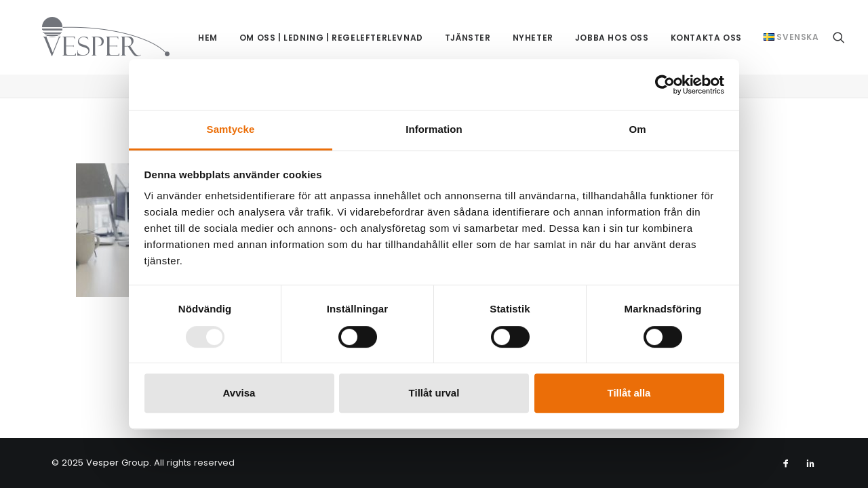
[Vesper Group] (87, 30)
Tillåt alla (629, 393)
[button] (839, 34)
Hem (197, 35)
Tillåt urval (434, 393)
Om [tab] (637, 129)
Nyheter (522, 35)
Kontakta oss (695, 35)
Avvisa (239, 393)
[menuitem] (197, 36)
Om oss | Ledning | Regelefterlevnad (320, 35)
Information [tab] (434, 129)
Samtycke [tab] (231, 129)
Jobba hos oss (601, 35)
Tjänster (457, 35)
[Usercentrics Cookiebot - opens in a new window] (665, 85)
